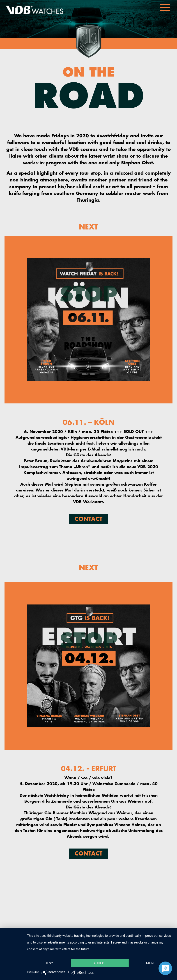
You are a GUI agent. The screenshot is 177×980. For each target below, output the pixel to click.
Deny (49, 963)
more (151, 963)
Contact (88, 519)
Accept (100, 963)
